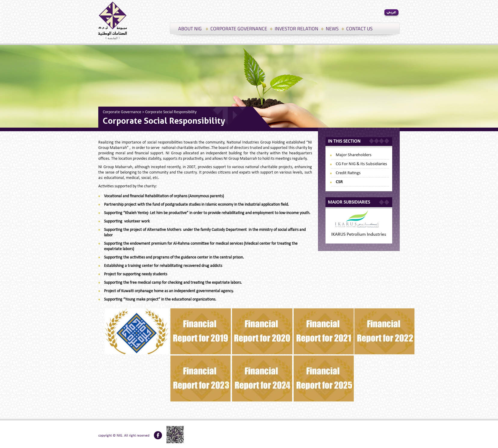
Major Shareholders (354, 155)
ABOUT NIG (190, 29)
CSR (339, 182)
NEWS (332, 29)
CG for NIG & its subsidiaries (361, 164)
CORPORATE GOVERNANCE (239, 29)
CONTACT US (359, 29)
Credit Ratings (348, 173)
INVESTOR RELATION (296, 29)
